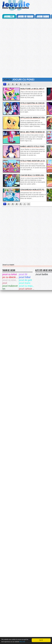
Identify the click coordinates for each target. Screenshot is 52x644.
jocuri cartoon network (27, 289)
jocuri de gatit (25, 280)
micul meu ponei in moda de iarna (35, 132)
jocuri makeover (10, 286)
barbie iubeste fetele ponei (32, 146)
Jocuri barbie (42, 274)
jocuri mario (25, 283)
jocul (5, 283)
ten (4, 289)
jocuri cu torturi (10, 274)
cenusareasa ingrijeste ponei (34, 190)
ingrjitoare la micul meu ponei (34, 89)
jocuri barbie (43, 17)
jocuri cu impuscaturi (27, 286)
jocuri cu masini (25, 17)
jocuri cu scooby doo (10, 280)
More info (22, 642)
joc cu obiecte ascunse (10, 277)
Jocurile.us (9, 17)
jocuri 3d (23, 274)
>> (29, 84)
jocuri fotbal (25, 277)
